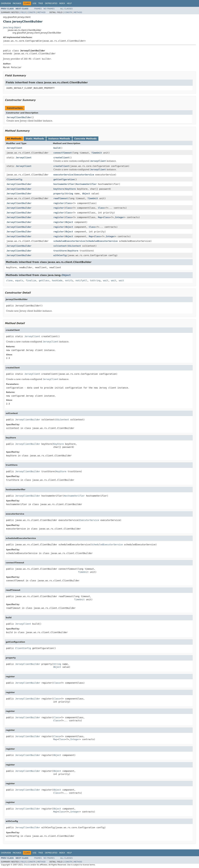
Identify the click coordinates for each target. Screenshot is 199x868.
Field (23, 12)
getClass (44, 280)
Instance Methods (59, 139)
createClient (61, 158)
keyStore (59, 189)
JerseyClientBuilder (19, 117)
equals (19, 280)
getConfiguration (64, 179)
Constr (32, 12)
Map (100, 217)
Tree (41, 3)
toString (95, 280)
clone (9, 280)
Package (17, 3)
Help (69, 3)
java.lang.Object (12, 27)
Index (62, 3)
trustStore (60, 251)
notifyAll (81, 280)
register (59, 203)
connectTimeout (63, 153)
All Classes (66, 9)
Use (35, 3)
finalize (31, 280)
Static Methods (35, 139)
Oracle (27, 865)
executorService (63, 175)
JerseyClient (14, 148)
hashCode (57, 280)
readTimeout (61, 198)
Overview (6, 3)
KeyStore (70, 189)
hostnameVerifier (64, 184)
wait (106, 280)
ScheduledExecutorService (102, 241)
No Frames (49, 9)
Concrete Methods (86, 139)
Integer (120, 217)
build (57, 148)
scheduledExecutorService (69, 241)
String (69, 194)
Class (68, 203)
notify (69, 280)
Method (41, 12)
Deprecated (51, 3)
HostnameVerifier (86, 184)
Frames (38, 9)
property (59, 194)
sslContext (60, 246)
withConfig (60, 255)
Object (86, 194)
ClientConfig (14, 179)
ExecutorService (84, 175)
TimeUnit (97, 153)
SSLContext (74, 246)
